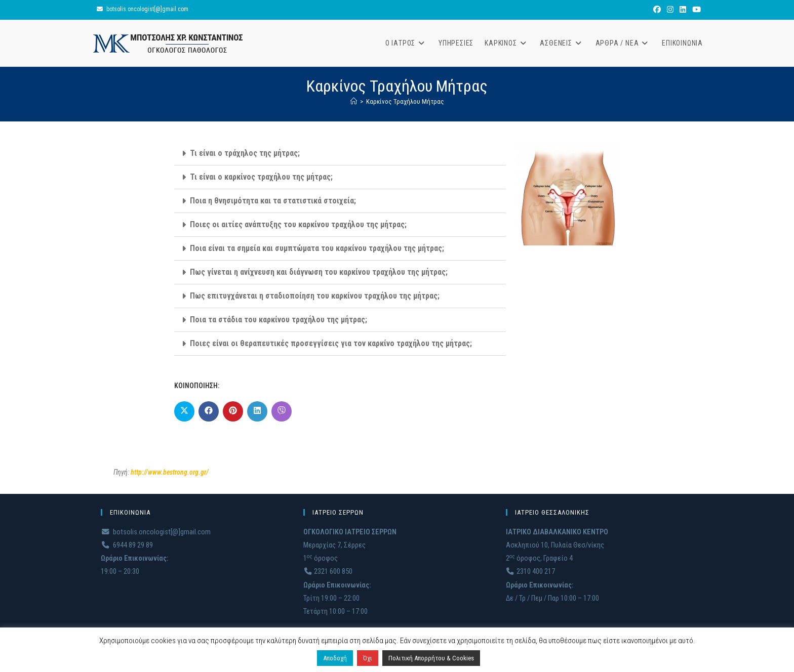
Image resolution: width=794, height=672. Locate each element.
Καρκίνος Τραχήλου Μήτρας (405, 101)
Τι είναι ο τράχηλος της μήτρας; (245, 153)
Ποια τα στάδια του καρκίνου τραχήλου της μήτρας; (279, 320)
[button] (340, 154)
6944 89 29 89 (127, 545)
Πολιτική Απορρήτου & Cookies (431, 658)
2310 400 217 (530, 572)
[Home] (354, 101)
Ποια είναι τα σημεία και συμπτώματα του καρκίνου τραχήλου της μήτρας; (317, 248)
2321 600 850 (328, 572)
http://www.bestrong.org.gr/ (170, 472)
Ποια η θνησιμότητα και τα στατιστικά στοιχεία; (273, 201)
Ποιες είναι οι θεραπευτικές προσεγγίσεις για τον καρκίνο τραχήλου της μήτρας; (331, 343)
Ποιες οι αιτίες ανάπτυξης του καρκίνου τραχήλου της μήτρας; (298, 224)
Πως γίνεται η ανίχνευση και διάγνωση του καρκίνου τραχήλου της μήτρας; (319, 272)
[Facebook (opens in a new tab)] (657, 10)
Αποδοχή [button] (335, 658)
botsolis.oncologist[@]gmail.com (147, 9)
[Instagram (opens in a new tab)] (670, 10)
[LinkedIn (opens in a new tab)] (683, 10)
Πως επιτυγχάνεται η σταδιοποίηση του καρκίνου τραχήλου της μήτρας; (315, 296)
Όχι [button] (368, 658)
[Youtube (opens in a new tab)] (695, 10)
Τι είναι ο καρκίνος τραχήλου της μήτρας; (261, 177)
